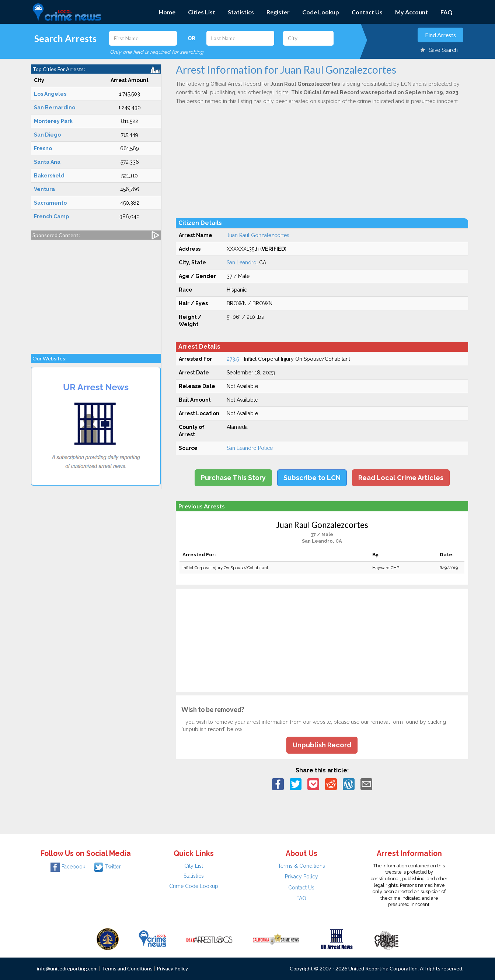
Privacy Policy (301, 877)
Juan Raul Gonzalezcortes (258, 235)
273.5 (233, 359)
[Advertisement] (96, 293)
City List (194, 866)
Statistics (241, 12)
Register (278, 12)
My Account (412, 12)
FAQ (447, 12)
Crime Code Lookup (194, 886)
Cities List (202, 12)
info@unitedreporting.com (67, 968)
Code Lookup (321, 12)
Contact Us (367, 12)
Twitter (107, 867)
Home (167, 12)
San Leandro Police (250, 448)
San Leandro (242, 262)
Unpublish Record (322, 745)
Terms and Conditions (127, 968)
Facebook (68, 867)
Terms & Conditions (301, 866)
